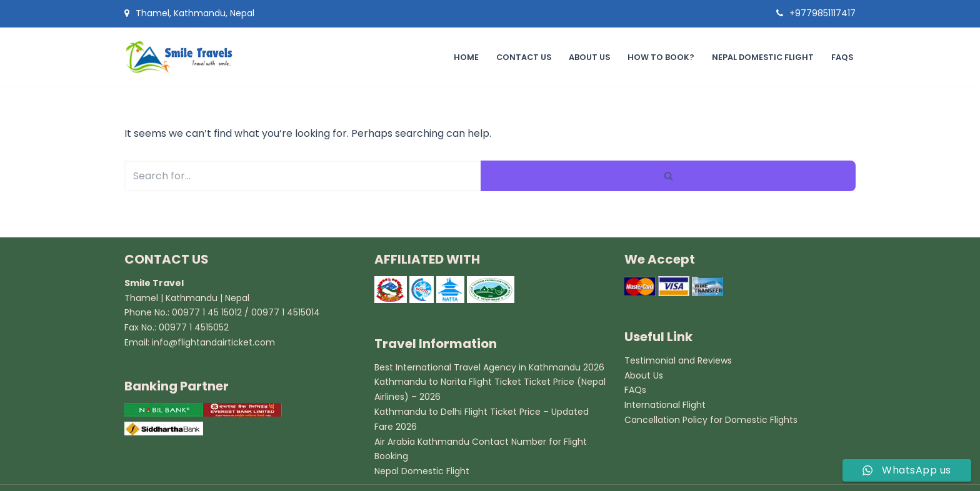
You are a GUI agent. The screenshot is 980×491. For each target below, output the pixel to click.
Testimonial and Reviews (678, 360)
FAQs (842, 57)
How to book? (660, 57)
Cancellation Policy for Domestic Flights (711, 420)
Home (464, 57)
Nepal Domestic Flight (762, 57)
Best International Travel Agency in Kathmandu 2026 (489, 367)
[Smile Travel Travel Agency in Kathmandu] (184, 57)
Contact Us (522, 57)
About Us (588, 57)
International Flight (665, 405)
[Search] (302, 176)
